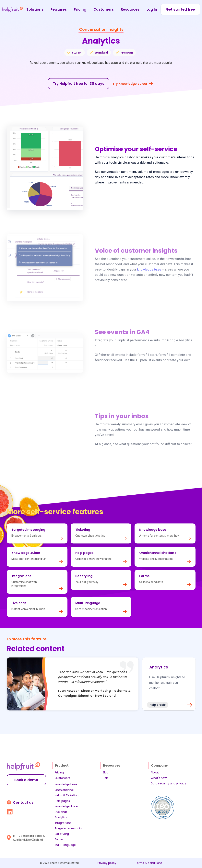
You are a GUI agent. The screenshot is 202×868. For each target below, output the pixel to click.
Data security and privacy (168, 783)
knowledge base (149, 275)
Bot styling (62, 834)
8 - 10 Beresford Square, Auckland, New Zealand (29, 838)
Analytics (61, 817)
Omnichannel (64, 790)
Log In (152, 9)
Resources (130, 9)
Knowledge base (66, 784)
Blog (106, 772)
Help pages (62, 801)
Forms (59, 839)
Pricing (80, 9)
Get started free (180, 9)
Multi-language (65, 845)
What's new (159, 778)
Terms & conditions (149, 863)
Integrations (63, 823)
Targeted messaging (69, 828)
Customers (104, 9)
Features (59, 9)
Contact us (23, 802)
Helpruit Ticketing (67, 795)
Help (106, 778)
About (155, 772)
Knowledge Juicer (67, 806)
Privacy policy (107, 863)
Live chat (61, 812)
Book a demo (26, 780)
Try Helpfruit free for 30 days (79, 83)
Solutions (35, 9)
